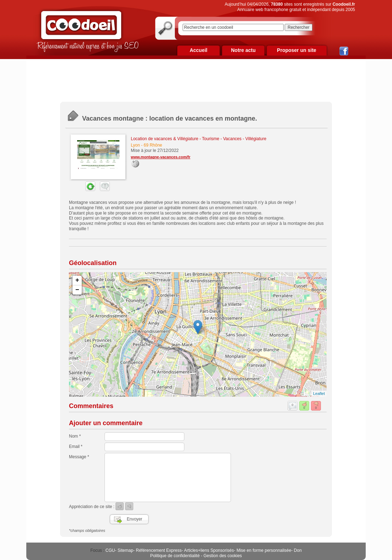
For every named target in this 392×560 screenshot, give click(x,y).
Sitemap (125, 550)
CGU (110, 550)
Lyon (135, 145)
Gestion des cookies (223, 556)
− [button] (77, 290)
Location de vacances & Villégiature (165, 139)
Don (298, 550)
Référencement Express (159, 550)
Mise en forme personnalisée (264, 550)
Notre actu (243, 50)
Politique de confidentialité (175, 556)
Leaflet (319, 393)
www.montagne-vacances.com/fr (161, 157)
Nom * (75, 436)
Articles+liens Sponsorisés (209, 550)
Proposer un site (296, 50)
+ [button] (77, 280)
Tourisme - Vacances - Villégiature (234, 139)
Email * (76, 447)
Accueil (199, 50)
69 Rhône (153, 145)
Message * (79, 457)
